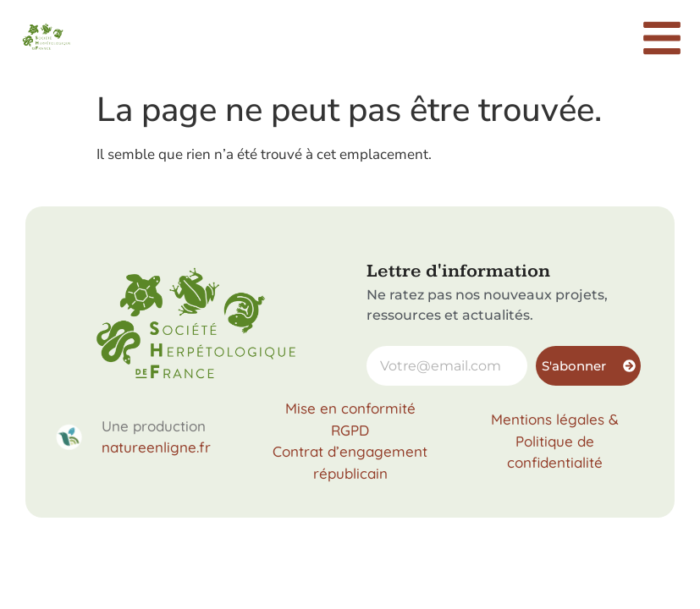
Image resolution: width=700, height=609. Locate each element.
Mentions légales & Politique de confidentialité (555, 441)
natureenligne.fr (156, 447)
